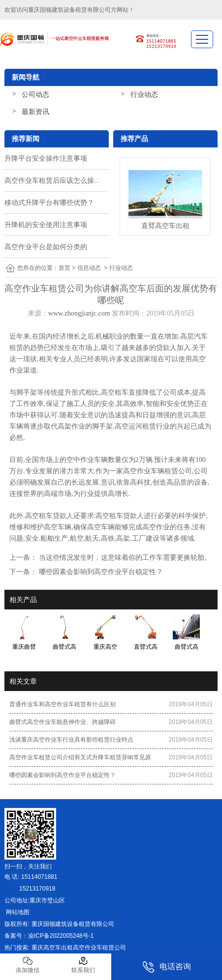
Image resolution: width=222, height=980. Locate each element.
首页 (64, 268)
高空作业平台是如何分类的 (46, 247)
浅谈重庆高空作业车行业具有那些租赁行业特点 (71, 740)
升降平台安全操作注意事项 (46, 158)
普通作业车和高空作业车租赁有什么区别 (63, 704)
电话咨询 (167, 967)
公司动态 (35, 94)
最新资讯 (35, 112)
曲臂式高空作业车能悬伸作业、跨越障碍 (63, 722)
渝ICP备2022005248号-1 (61, 936)
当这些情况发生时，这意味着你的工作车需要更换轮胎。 (124, 557)
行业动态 (144, 94)
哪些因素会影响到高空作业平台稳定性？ (100, 572)
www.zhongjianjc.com (79, 313)
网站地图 (17, 912)
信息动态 (89, 268)
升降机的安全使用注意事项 (46, 225)
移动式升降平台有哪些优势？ (49, 202)
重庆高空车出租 (52, 948)
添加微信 (28, 965)
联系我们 (83, 965)
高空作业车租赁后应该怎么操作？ (56, 180)
